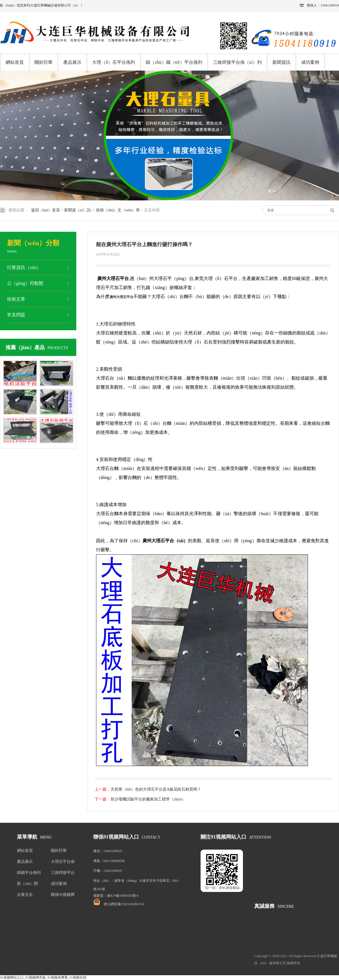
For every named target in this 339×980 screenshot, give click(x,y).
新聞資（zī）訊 (77, 210)
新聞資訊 (281, 62)
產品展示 (72, 62)
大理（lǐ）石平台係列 (114, 62)
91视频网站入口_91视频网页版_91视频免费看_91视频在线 (43, 977)
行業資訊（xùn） (24, 267)
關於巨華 (44, 62)
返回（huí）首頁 (45, 210)
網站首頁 (15, 62)
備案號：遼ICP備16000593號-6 (116, 896)
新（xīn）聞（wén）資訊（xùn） (28, 885)
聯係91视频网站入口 (63, 896)
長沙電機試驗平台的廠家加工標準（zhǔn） (148, 799)
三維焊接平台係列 (63, 874)
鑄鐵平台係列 (29, 873)
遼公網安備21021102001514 (124, 904)
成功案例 (310, 62)
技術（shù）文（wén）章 (118, 210)
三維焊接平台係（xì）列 (237, 62)
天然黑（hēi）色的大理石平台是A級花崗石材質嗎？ (156, 789)
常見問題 (16, 315)
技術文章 (16, 299)
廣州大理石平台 (121, 297)
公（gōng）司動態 (25, 283)
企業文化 (25, 895)
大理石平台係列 (63, 863)
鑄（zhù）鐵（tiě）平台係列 (174, 62)
